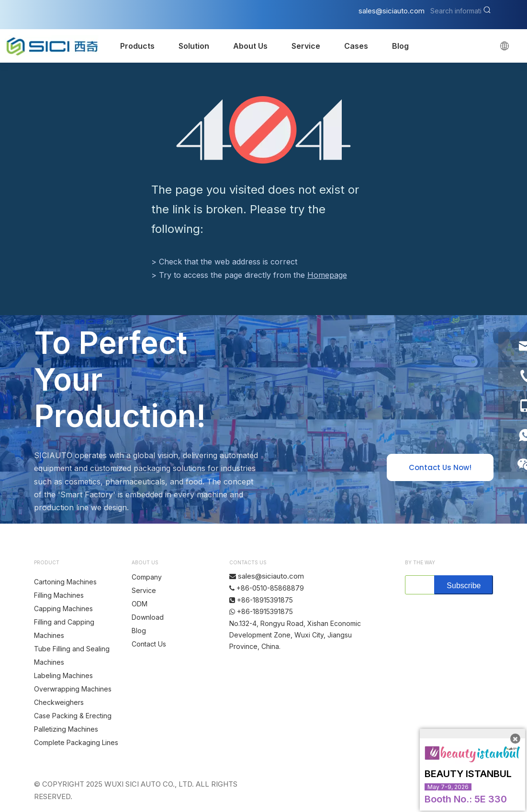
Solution (194, 46)
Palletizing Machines (66, 729)
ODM (140, 604)
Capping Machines (63, 609)
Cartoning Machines (65, 582)
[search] (418, 585)
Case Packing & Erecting (73, 716)
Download (148, 617)
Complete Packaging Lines (76, 742)
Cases (356, 46)
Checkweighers (59, 702)
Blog (400, 46)
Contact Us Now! (440, 467)
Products (137, 46)
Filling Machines (59, 595)
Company (147, 577)
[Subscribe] (464, 585)
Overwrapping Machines (73, 689)
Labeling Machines (63, 675)
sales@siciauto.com (392, 11)
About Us (250, 46)
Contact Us (149, 644)
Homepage (327, 275)
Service (306, 46)
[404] (263, 130)
